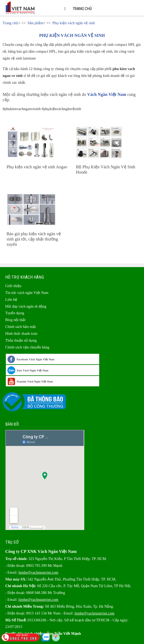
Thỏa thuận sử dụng (21, 340)
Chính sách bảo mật (21, 327)
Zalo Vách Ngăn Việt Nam (33, 370)
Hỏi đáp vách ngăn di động (26, 306)
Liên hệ (11, 299)
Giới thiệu (13, 286)
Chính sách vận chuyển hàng (27, 347)
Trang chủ (82, 9)
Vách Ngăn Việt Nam (107, 94)
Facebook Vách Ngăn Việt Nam (36, 359)
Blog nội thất (15, 320)
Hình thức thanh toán (21, 334)
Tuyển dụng (15, 313)
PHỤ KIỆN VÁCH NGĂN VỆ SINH (72, 35)
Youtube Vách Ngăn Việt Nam (35, 381)
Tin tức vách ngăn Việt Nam (27, 293)
